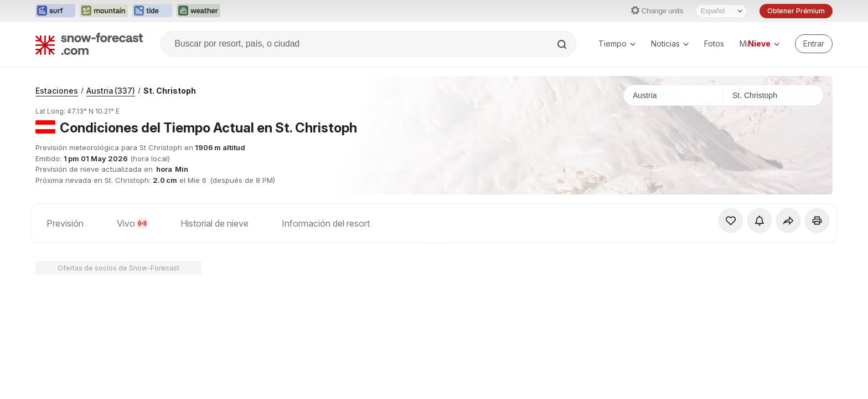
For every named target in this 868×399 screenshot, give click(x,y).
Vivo (132, 223)
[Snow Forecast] (89, 44)
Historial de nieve (215, 223)
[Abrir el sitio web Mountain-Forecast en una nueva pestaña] (104, 11)
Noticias (670, 44)
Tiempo (617, 44)
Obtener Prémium (796, 11)
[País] (674, 95)
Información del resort (326, 223)
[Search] (563, 44)
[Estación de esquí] (773, 95)
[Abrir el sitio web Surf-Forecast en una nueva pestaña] (55, 11)
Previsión (65, 223)
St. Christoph (170, 91)
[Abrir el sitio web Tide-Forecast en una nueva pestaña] (152, 11)
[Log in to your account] (814, 44)
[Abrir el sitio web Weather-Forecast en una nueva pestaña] (198, 11)
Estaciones (57, 91)
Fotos (714, 44)
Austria (111, 91)
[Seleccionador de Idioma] (721, 11)
